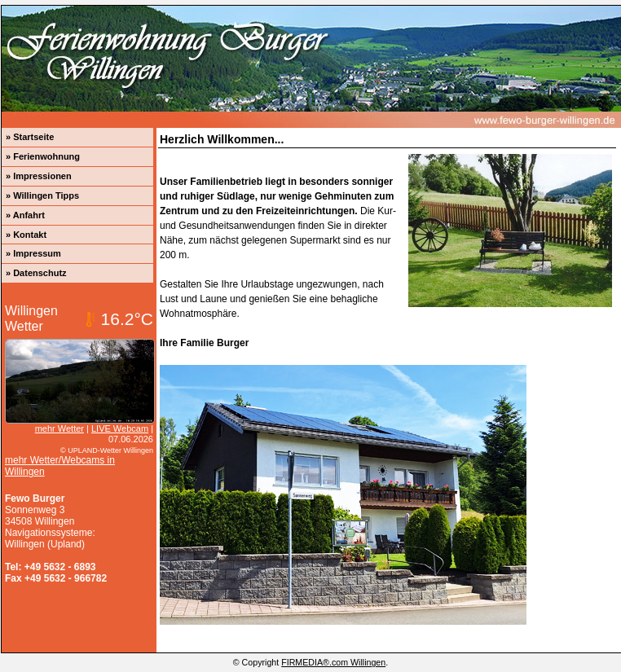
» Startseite (30, 137)
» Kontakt (26, 235)
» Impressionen (39, 176)
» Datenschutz (36, 273)
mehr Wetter (59, 428)
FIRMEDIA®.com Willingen (333, 662)
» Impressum (33, 253)
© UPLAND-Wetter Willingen (107, 450)
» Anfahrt (25, 215)
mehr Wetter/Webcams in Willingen (60, 466)
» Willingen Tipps (42, 195)
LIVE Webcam (120, 428)
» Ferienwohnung (43, 156)
